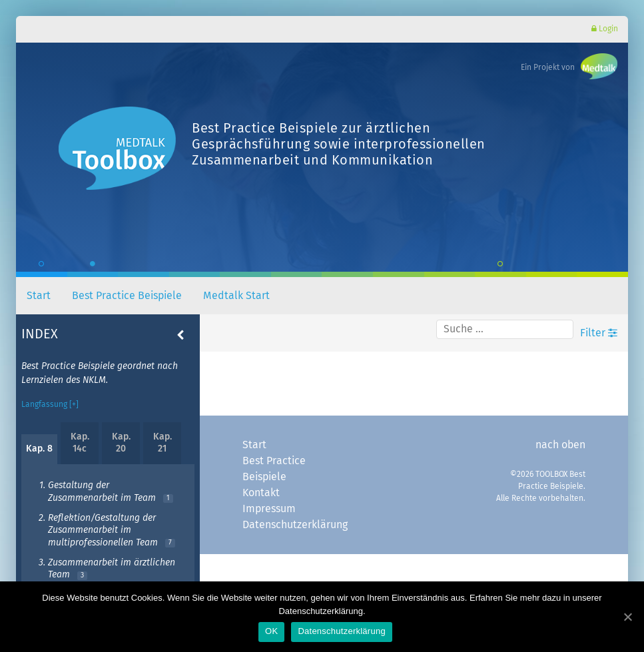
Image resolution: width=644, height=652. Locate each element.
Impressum (269, 509)
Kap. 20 (121, 443)
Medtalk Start (236, 296)
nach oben (560, 445)
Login (605, 29)
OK (271, 631)
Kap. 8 (39, 449)
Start (39, 296)
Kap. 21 (162, 443)
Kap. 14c (80, 443)
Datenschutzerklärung (295, 525)
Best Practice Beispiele (127, 296)
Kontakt (261, 493)
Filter (599, 333)
